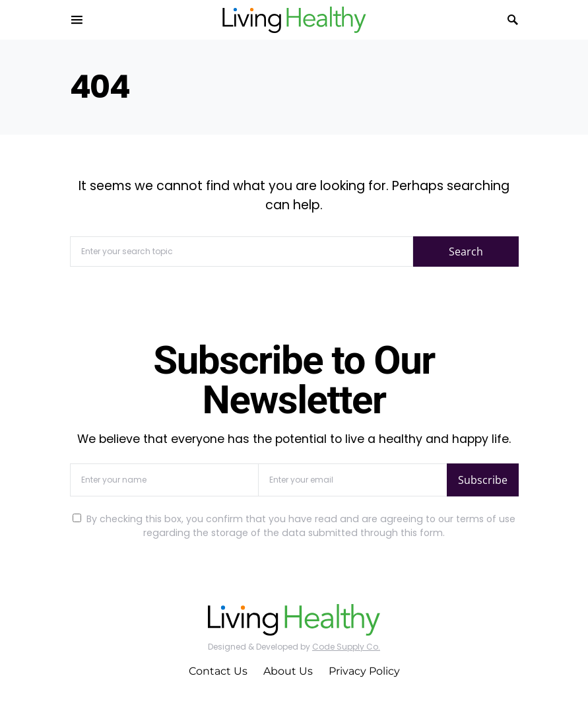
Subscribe (483, 480)
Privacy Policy (364, 671)
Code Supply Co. (346, 647)
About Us (288, 671)
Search (466, 252)
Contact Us (218, 671)
